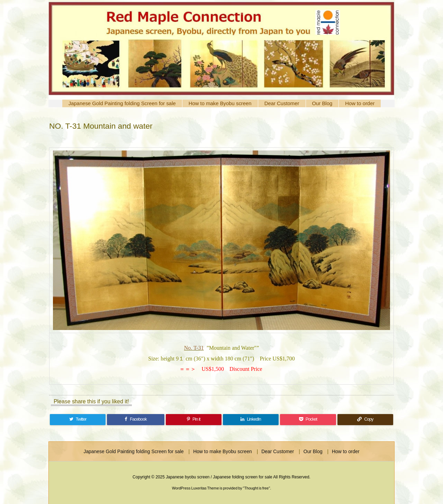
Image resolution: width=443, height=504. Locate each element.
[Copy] (365, 420)
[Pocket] (308, 420)
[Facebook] (135, 420)
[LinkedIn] (251, 420)
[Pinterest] (194, 420)
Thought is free (257, 488)
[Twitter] (78, 420)
